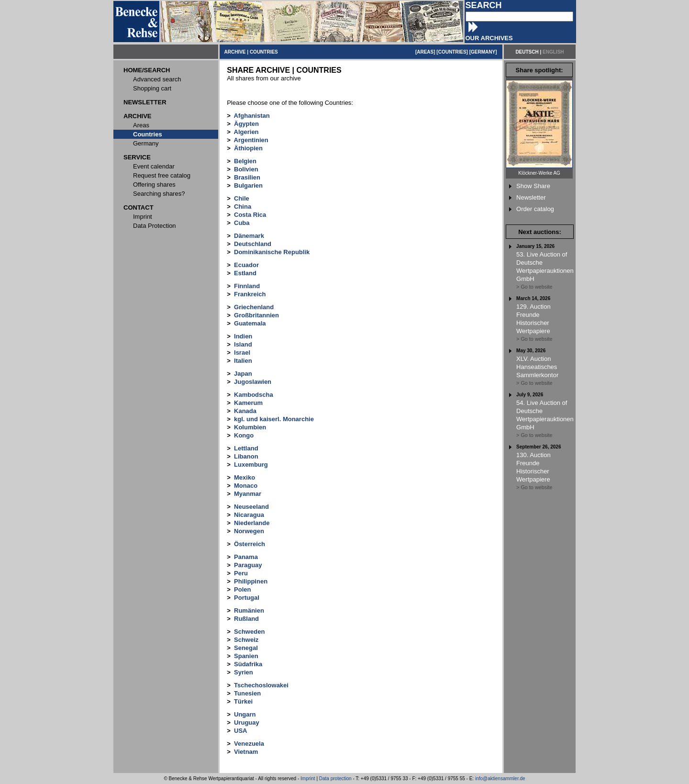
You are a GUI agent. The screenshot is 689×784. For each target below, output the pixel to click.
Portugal (247, 598)
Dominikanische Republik (272, 252)
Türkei (243, 701)
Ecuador (246, 265)
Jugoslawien (253, 382)
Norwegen (249, 531)
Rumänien (249, 610)
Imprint (308, 778)
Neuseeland (251, 507)
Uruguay (247, 722)
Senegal (246, 648)
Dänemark (249, 236)
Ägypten (246, 124)
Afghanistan (252, 116)
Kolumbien (250, 427)
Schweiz (246, 640)
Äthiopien (248, 148)
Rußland (246, 619)
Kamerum (248, 403)
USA (240, 731)
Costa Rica (250, 215)
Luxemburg (251, 465)
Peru (241, 573)
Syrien (244, 672)
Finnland (247, 286)
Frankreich (250, 294)
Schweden (249, 632)
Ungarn (245, 714)
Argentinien (251, 140)
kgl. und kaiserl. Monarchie (274, 419)
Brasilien (247, 177)
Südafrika (248, 664)
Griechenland (254, 307)
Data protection (335, 778)
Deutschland (253, 244)
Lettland (246, 448)
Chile (242, 198)
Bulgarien (248, 185)
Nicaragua (249, 515)
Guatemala (250, 323)
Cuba (242, 223)
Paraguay (248, 565)
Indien (243, 336)
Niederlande (252, 523)
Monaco (246, 486)
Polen (242, 589)
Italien (243, 361)
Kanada (245, 411)
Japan (243, 374)
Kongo (244, 435)
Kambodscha (254, 395)
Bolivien (246, 169)
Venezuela (249, 744)
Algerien (246, 132)
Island (243, 344)
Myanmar (248, 494)
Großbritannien (256, 315)
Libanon (246, 456)
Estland (245, 273)
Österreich (250, 544)
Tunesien (247, 693)
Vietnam (246, 752)
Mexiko (244, 477)
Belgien (245, 161)
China (243, 207)
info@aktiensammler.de (500, 778)
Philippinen (251, 581)
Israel (242, 353)
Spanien (246, 656)
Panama (246, 557)
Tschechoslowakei (261, 685)
